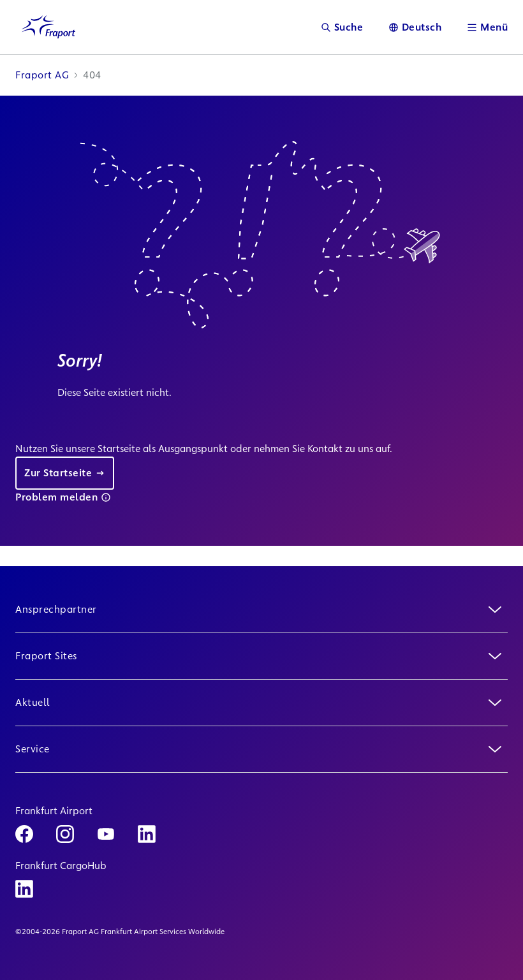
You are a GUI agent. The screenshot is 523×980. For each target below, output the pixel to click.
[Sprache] (415, 27)
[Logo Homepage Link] (48, 27)
